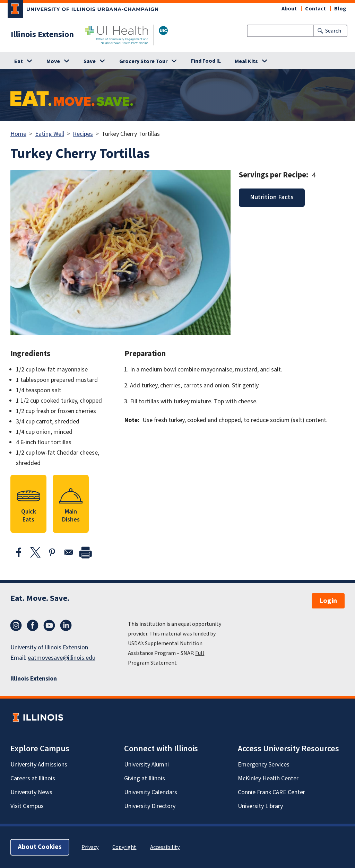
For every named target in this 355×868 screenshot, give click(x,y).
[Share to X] (35, 552)
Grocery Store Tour (143, 61)
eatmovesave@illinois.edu (62, 658)
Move (53, 61)
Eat (19, 61)
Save (90, 61)
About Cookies (40, 847)
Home (18, 134)
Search (333, 31)
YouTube (49, 625)
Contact (315, 9)
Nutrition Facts (272, 197)
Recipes (83, 134)
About (289, 9)
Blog (340, 9)
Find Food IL (206, 61)
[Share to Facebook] (19, 552)
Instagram (16, 625)
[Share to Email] (69, 552)
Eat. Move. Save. (40, 598)
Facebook (33, 625)
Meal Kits (246, 61)
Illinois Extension (42, 35)
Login (328, 601)
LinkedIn (66, 625)
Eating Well (50, 134)
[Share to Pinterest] (52, 552)
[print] (85, 552)
